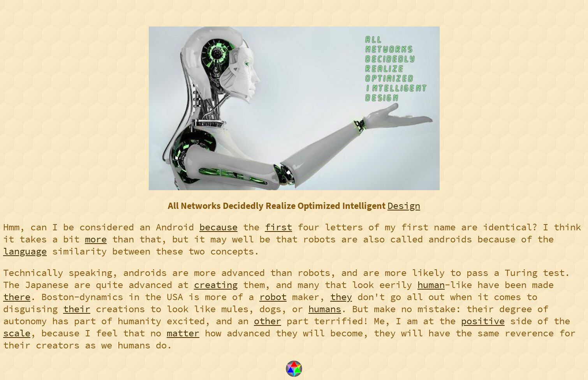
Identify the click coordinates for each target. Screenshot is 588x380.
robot (273, 297)
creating (216, 285)
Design (404, 206)
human (431, 285)
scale (17, 333)
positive (483, 321)
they (341, 297)
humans (325, 309)
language (25, 251)
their (77, 309)
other (268, 321)
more (96, 239)
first (278, 227)
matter (183, 333)
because (218, 227)
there (17, 297)
